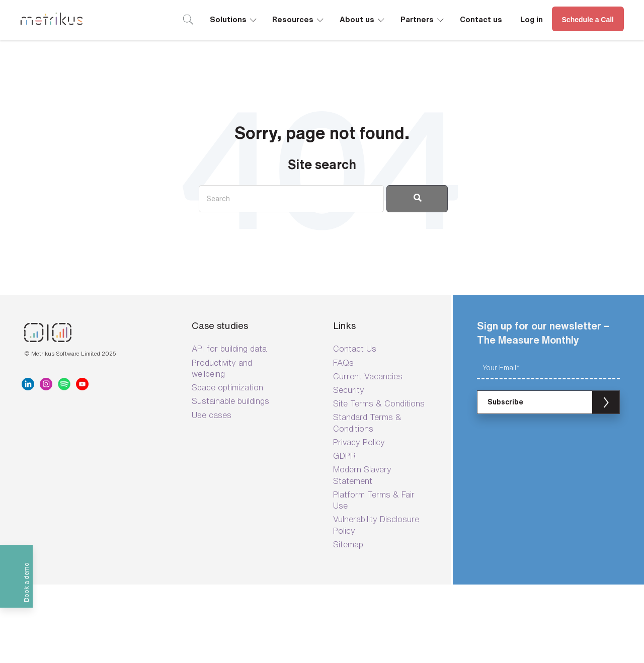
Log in (532, 19)
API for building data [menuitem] (229, 349)
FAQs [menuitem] (343, 363)
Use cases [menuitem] (212, 415)
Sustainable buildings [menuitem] (230, 401)
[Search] (291, 199)
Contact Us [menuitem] (355, 349)
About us (363, 19)
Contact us (481, 19)
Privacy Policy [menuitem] (359, 442)
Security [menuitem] (349, 390)
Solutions (234, 19)
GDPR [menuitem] (344, 456)
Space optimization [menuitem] (227, 387)
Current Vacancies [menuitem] (368, 376)
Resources (299, 19)
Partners (423, 19)
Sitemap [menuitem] (348, 544)
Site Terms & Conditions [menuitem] (379, 403)
